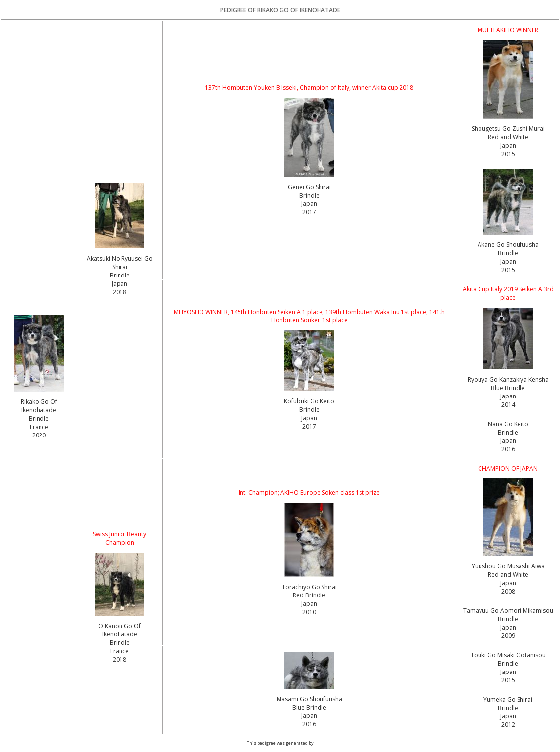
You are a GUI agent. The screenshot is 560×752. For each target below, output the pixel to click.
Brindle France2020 (39, 427)
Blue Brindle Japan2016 (309, 716)
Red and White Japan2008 (508, 583)
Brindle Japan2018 (120, 284)
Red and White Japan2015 (508, 145)
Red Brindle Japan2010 (309, 604)
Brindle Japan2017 (309, 204)
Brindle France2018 (120, 651)
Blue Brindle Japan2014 (508, 396)
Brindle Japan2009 (508, 627)
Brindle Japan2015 (508, 261)
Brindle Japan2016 (508, 441)
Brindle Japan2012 (508, 716)
